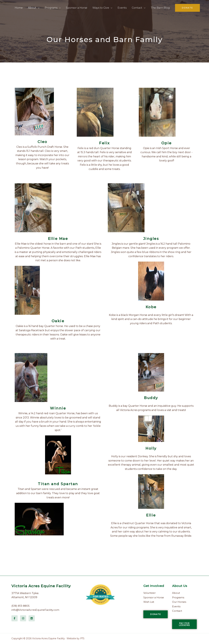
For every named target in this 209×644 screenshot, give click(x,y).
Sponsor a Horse (77, 8)
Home (19, 8)
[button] (187, 8)
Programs (51, 8)
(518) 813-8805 (21, 606)
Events (122, 8)
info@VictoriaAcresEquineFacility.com (36, 610)
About (32, 8)
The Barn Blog (160, 8)
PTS (82, 639)
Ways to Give (101, 8)
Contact (137, 8)
